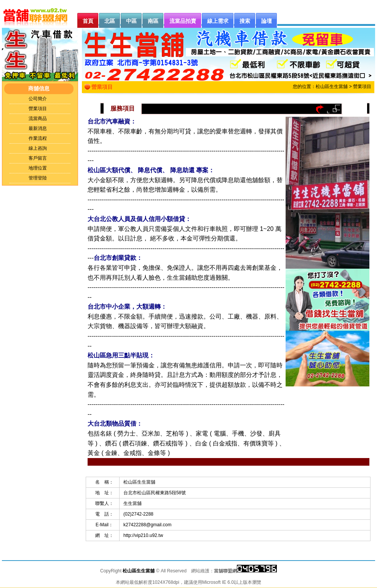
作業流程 (38, 138)
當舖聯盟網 (225, 571)
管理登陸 (38, 178)
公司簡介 (38, 99)
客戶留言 (38, 158)
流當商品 (38, 119)
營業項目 (38, 109)
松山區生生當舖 (332, 87)
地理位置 (38, 168)
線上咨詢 (38, 148)
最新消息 (38, 128)
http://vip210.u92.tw (143, 535)
